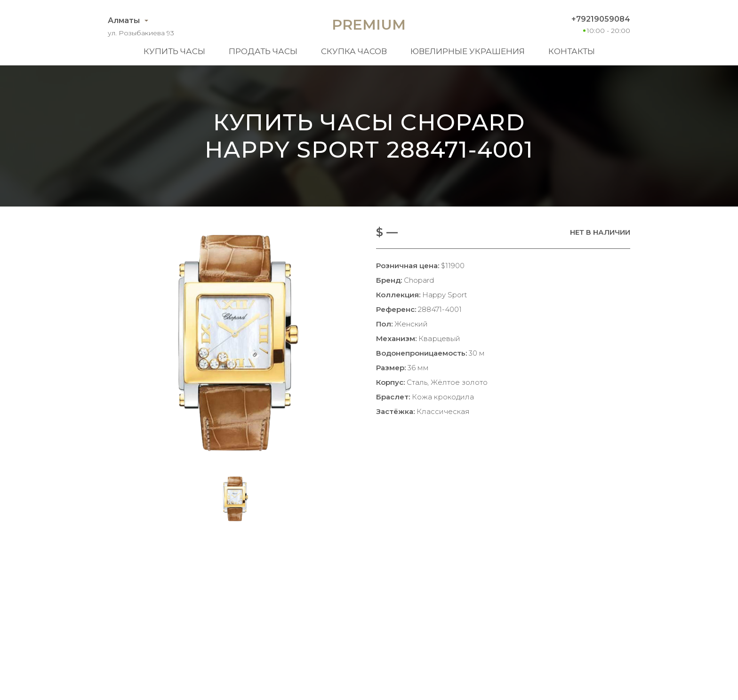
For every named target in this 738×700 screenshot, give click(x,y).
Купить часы (174, 51)
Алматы (124, 20)
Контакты (572, 51)
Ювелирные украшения (468, 51)
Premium (369, 25)
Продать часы (263, 51)
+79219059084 (601, 19)
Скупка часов (354, 51)
